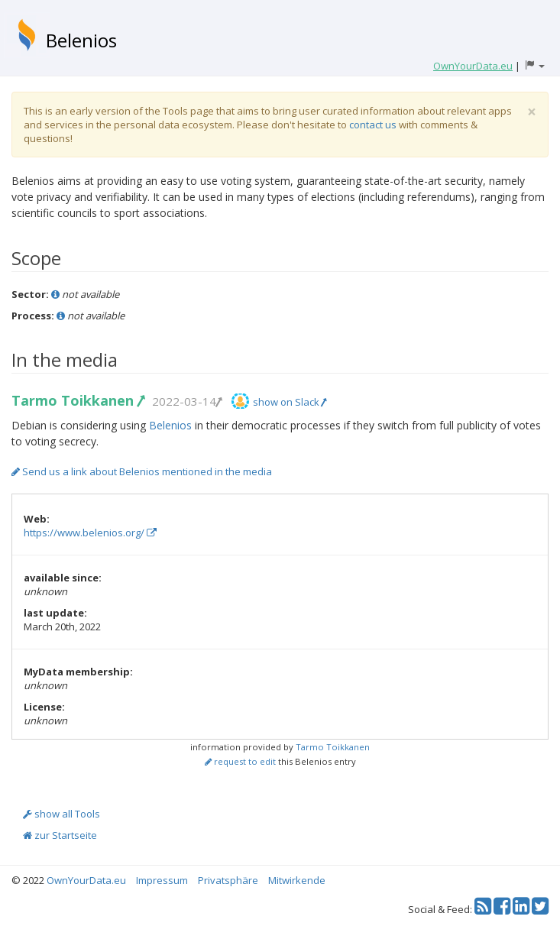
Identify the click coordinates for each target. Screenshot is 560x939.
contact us (373, 125)
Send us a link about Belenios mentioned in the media (142, 471)
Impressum (162, 880)
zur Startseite (60, 835)
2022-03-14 (186, 401)
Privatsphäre (228, 880)
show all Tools (62, 814)
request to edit (240, 761)
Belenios (81, 40)
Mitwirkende (297, 880)
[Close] (532, 112)
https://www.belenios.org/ (90, 533)
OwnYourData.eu (86, 880)
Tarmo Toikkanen (78, 400)
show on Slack (290, 402)
